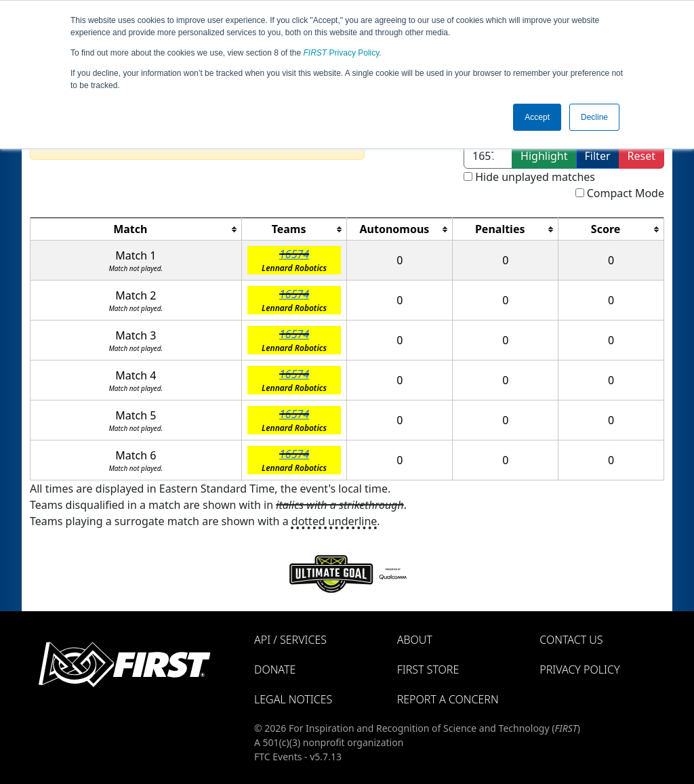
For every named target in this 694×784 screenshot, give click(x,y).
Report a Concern (448, 699)
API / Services (290, 640)
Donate (275, 669)
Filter (598, 156)
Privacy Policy (342, 53)
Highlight (544, 156)
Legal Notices (293, 699)
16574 (294, 254)
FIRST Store (428, 669)
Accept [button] (537, 117)
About (415, 640)
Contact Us (571, 640)
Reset (641, 156)
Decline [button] (594, 117)
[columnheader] (136, 229)
